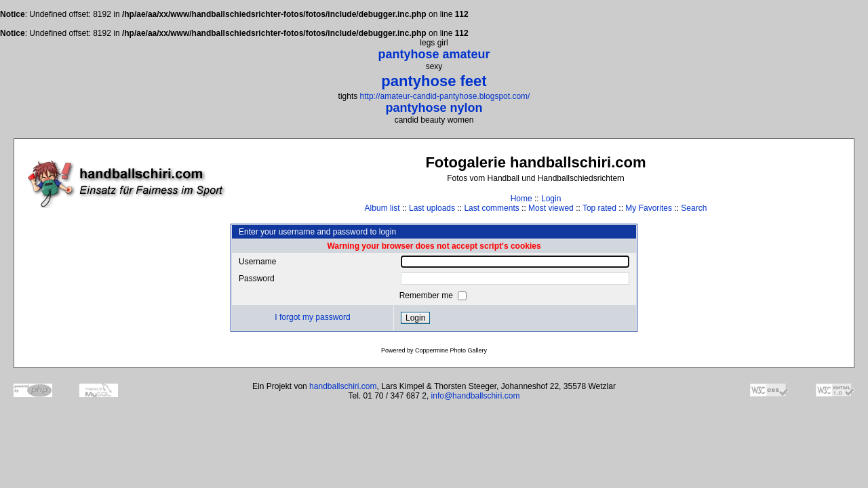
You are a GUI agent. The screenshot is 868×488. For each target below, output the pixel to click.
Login (551, 199)
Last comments (491, 208)
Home (521, 199)
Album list (382, 208)
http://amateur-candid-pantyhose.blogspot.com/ (445, 96)
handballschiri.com (343, 386)
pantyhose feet (434, 81)
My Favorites (649, 208)
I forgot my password (312, 317)
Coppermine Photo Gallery (451, 350)
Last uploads (432, 208)
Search (694, 208)
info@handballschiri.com (476, 396)
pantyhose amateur (434, 54)
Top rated (599, 208)
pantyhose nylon (434, 108)
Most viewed (551, 208)
